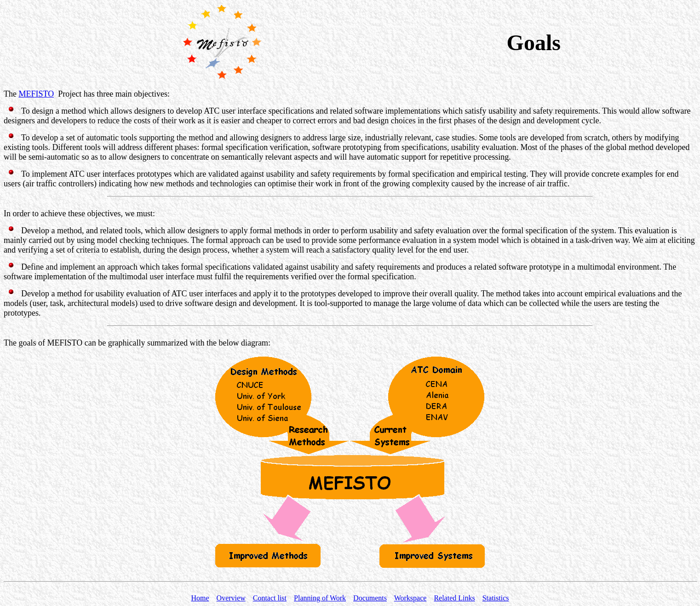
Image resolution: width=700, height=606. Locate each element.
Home (200, 598)
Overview (231, 598)
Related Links (454, 598)
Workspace (410, 598)
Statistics (496, 598)
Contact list (270, 598)
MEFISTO (36, 94)
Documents (370, 598)
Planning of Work (320, 598)
